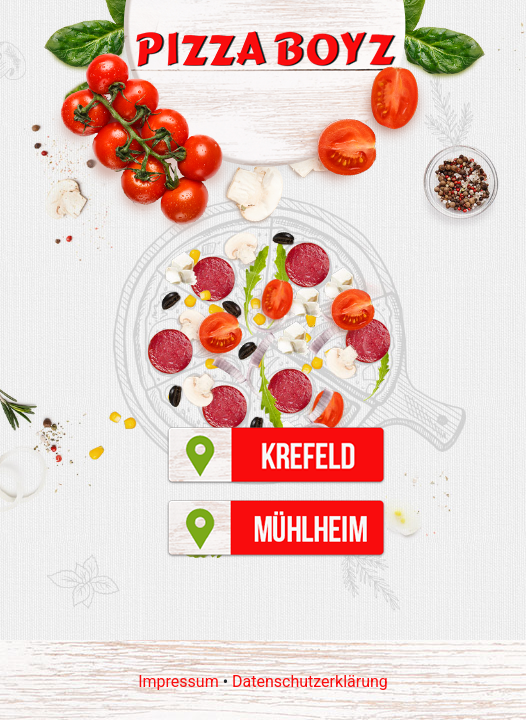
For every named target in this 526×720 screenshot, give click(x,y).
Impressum (178, 681)
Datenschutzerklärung (310, 681)
